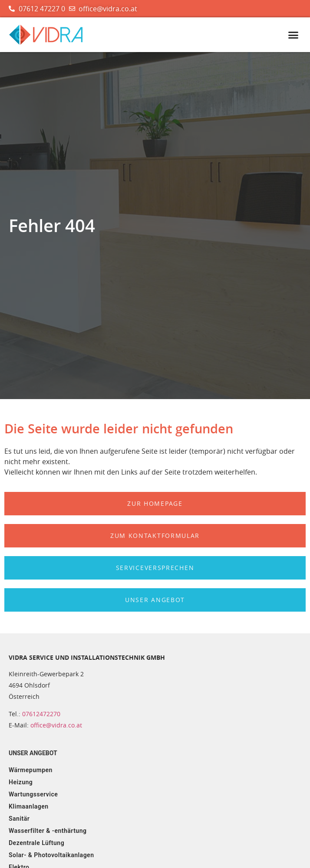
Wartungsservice (33, 794)
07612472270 (41, 714)
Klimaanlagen (29, 806)
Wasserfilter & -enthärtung (48, 831)
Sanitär (19, 819)
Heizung (21, 782)
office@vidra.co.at (56, 725)
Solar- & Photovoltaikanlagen (51, 855)
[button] (293, 35)
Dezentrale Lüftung (36, 843)
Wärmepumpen (31, 770)
